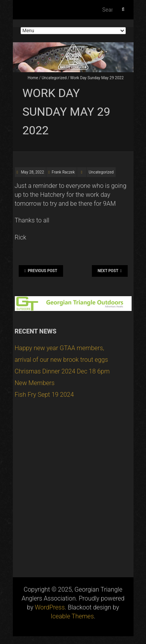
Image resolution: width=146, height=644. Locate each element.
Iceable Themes (72, 616)
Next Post (110, 271)
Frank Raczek (63, 172)
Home (33, 78)
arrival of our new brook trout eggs (62, 360)
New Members (35, 383)
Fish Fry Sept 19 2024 (44, 395)
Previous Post (41, 271)
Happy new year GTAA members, (60, 348)
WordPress (50, 607)
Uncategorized (54, 78)
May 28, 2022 (32, 172)
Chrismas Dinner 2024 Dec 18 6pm (62, 371)
